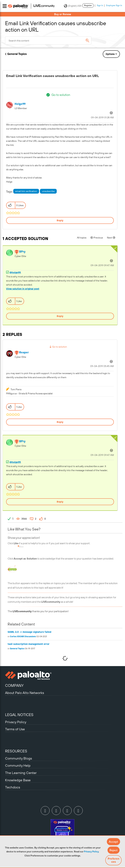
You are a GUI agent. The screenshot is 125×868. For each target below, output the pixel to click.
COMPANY (14, 685)
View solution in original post (23, 289)
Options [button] (110, 54)
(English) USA (73, 6)
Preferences (114, 860)
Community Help (18, 765)
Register (88, 5)
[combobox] (48, 40)
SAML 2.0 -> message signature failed (29, 632)
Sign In (100, 5)
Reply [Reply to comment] (60, 316)
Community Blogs (19, 758)
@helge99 (15, 272)
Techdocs (13, 787)
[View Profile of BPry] (22, 252)
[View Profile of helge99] (20, 104)
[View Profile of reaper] (24, 352)
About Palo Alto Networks (25, 693)
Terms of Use (15, 729)
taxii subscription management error (29, 644)
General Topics (17, 54)
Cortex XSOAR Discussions (23, 637)
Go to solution (61, 95)
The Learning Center (21, 773)
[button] (113, 842)
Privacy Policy (91, 852)
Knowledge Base (18, 780)
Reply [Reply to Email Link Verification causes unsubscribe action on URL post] (60, 220)
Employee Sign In (114, 5)
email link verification (26, 191)
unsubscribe (48, 191)
